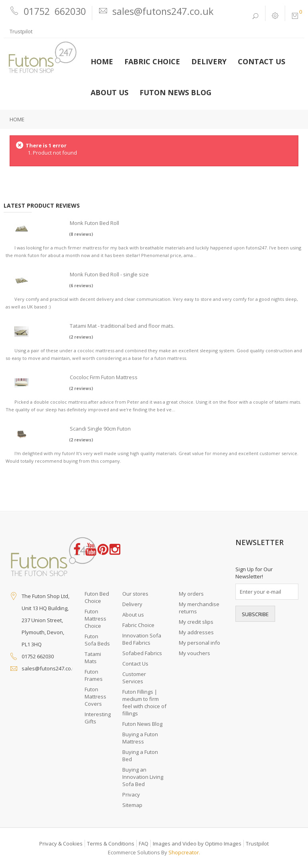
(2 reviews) (81, 337)
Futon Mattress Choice (95, 619)
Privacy (131, 794)
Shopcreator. (184, 852)
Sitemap (132, 805)
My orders (191, 594)
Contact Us (135, 664)
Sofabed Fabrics (142, 653)
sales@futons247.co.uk (50, 668)
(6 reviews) (81, 286)
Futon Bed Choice (97, 597)
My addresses (196, 632)
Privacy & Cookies (61, 843)
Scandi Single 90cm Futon (100, 429)
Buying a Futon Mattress (140, 738)
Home (17, 119)
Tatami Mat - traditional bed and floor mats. (122, 326)
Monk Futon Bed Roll (94, 223)
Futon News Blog (142, 724)
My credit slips (196, 622)
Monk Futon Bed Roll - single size (109, 274)
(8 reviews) (81, 234)
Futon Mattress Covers (95, 696)
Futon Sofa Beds (97, 640)
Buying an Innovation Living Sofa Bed (143, 777)
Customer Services (134, 678)
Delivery (132, 604)
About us (133, 615)
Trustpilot (21, 31)
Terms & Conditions (111, 843)
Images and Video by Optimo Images (197, 843)
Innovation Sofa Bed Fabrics (142, 639)
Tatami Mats (93, 658)
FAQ (144, 843)
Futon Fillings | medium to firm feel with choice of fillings (144, 703)
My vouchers (195, 653)
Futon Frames (94, 675)
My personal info (200, 643)
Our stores (135, 594)
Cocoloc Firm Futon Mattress (104, 377)
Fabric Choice (138, 625)
